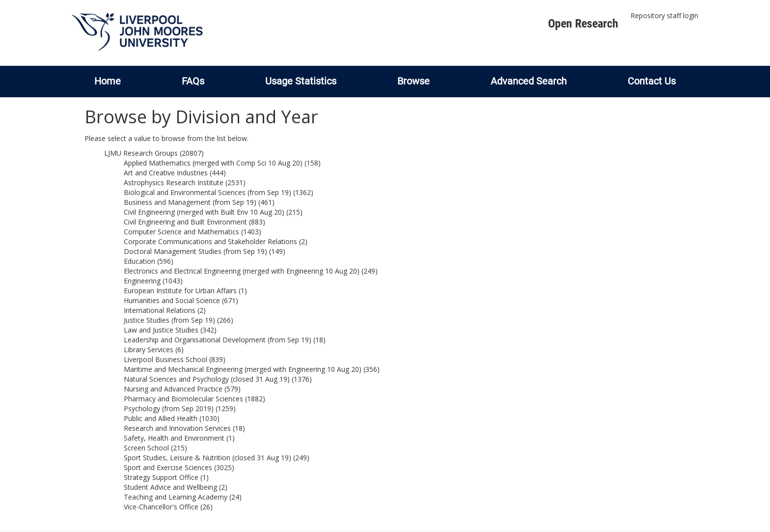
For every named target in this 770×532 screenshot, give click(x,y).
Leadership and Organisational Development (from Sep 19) (218, 340)
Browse (413, 81)
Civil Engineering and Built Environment (185, 222)
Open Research (583, 24)
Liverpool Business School (165, 359)
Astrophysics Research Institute (174, 182)
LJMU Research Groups (141, 153)
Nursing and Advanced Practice (173, 389)
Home (108, 81)
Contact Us (652, 81)
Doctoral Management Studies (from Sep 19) (195, 251)
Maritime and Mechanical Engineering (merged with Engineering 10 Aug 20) (243, 369)
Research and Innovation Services (177, 428)
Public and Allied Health (161, 418)
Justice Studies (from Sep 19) (169, 320)
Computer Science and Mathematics (181, 232)
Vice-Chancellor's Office (161, 507)
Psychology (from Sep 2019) (169, 408)
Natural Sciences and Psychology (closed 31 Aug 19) (207, 379)
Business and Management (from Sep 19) (190, 202)
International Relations (160, 310)
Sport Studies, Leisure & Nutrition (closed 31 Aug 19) (207, 458)
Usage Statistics (301, 81)
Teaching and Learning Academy (176, 497)
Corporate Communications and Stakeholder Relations (210, 241)
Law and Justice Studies (161, 330)
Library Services (149, 350)
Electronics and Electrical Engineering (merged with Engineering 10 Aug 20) (242, 271)
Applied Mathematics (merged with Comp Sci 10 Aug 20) (213, 163)
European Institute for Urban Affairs (180, 291)
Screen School (146, 448)
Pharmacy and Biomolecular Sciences (183, 399)
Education (139, 261)
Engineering (142, 281)
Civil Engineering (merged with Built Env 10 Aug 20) (204, 212)
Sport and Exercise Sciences (168, 467)
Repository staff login (664, 15)
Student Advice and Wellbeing (170, 487)
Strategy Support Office (161, 477)
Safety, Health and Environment (174, 438)
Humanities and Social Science (172, 300)
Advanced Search (529, 81)
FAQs (193, 81)
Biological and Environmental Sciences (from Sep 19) (207, 192)
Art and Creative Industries (166, 173)
